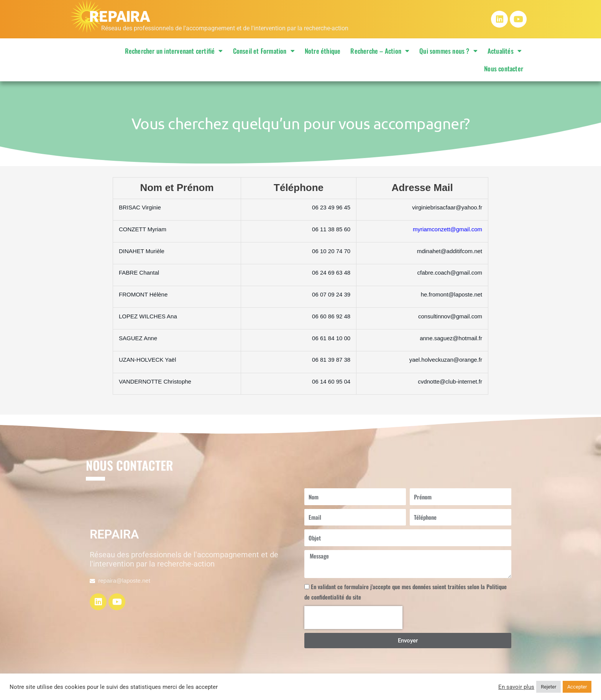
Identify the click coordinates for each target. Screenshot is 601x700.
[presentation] (353, 618)
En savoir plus (516, 687)
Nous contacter (504, 68)
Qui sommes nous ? (448, 51)
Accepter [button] (577, 687)
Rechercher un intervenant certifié (174, 51)
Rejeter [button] (548, 687)
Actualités (505, 51)
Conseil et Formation (264, 51)
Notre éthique (323, 51)
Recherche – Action (380, 51)
